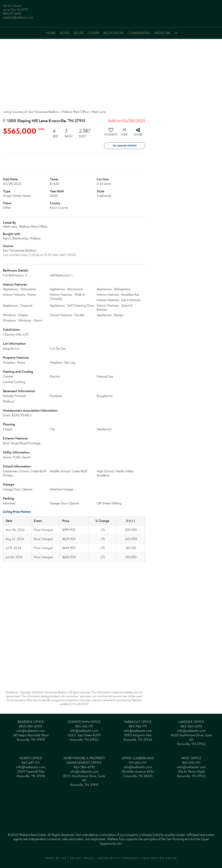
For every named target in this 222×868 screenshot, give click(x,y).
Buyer (65, 33)
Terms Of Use (56, 858)
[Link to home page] (111, 9)
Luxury (93, 33)
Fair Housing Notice (160, 858)
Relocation (114, 33)
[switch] (111, 133)
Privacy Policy (82, 858)
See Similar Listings (125, 146)
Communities (139, 33)
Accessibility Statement (119, 858)
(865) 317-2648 (12, 14)
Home (51, 33)
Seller (79, 33)
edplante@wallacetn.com (18, 18)
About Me (162, 33)
